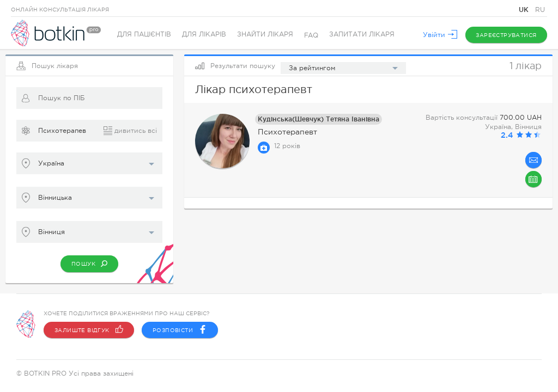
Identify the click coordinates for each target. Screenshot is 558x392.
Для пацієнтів (144, 35)
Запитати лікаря (362, 35)
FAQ (311, 35)
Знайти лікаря (265, 35)
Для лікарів (204, 35)
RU (540, 10)
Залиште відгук (89, 330)
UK (525, 10)
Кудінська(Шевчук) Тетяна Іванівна (319, 119)
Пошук (89, 264)
